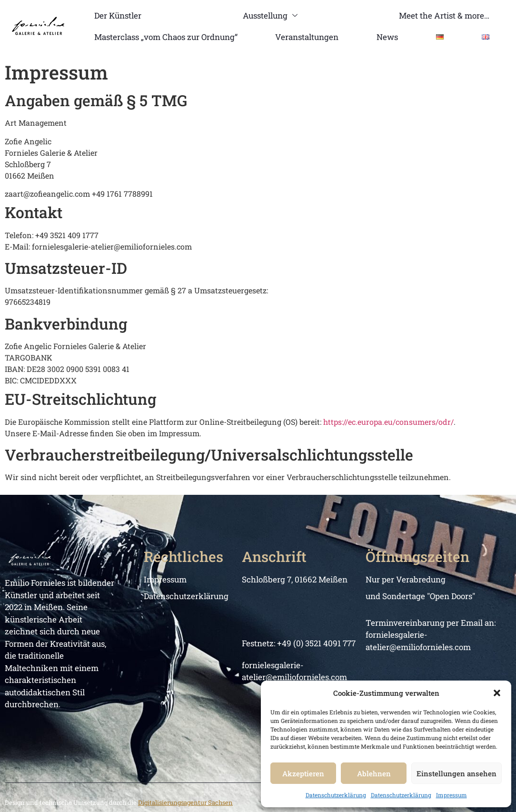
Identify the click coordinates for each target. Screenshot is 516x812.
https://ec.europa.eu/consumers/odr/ (388, 422)
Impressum (451, 795)
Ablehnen (374, 773)
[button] (497, 693)
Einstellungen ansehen (456, 773)
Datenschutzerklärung (336, 795)
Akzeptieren (303, 773)
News (387, 37)
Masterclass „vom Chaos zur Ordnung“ (166, 37)
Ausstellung (270, 15)
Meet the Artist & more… (444, 15)
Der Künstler (118, 15)
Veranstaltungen (307, 37)
